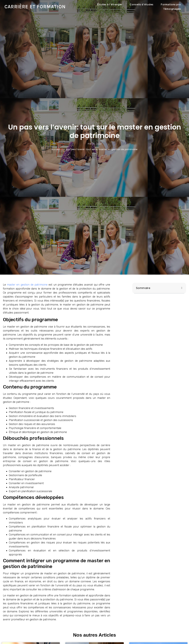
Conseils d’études (142, 4)
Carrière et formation (35, 7)
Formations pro (171, 4)
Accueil (56, 149)
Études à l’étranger (110, 4)
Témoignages (172, 9)
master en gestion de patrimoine (27, 285)
